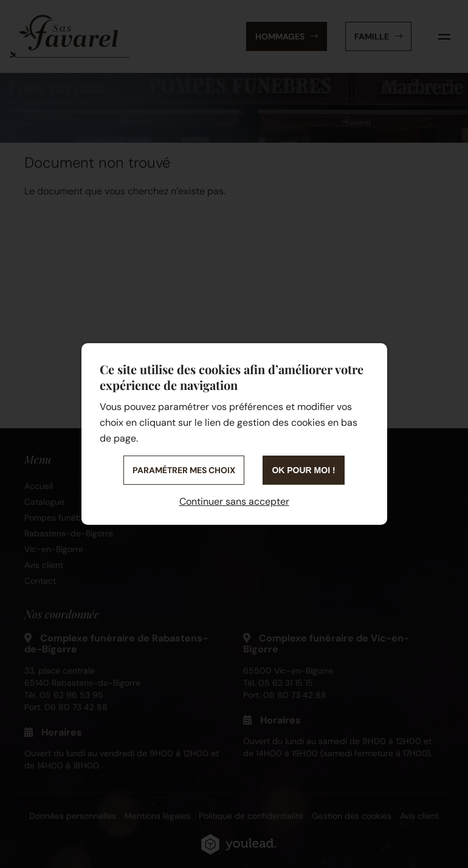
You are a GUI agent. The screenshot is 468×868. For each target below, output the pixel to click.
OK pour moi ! (303, 470)
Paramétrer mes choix (184, 470)
